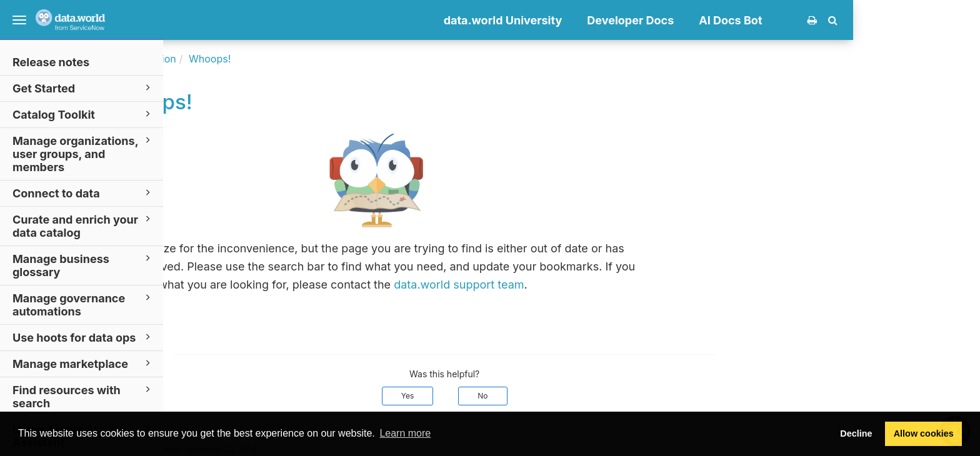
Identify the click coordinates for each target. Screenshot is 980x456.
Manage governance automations (83, 304)
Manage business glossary (83, 265)
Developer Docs (758, 20)
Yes (535, 396)
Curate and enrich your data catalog (83, 226)
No (610, 396)
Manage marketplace (83, 363)
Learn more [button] (405, 433)
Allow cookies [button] (924, 434)
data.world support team (586, 285)
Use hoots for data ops (83, 337)
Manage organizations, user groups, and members (83, 153)
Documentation (267, 59)
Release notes (51, 62)
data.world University (630, 20)
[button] (960, 20)
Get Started (83, 88)
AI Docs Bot (858, 20)
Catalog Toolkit (83, 114)
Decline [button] (856, 434)
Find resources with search (83, 396)
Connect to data (83, 193)
